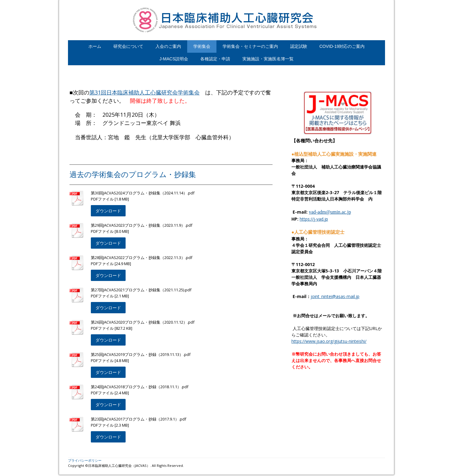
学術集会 (202, 46)
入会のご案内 (168, 46)
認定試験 (299, 46)
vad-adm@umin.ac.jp (330, 212)
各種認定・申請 (215, 59)
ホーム (95, 46)
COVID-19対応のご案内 (342, 46)
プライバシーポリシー (85, 460)
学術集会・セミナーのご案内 (250, 46)
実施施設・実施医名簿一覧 (268, 59)
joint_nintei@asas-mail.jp (335, 296)
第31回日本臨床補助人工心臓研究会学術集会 (144, 92)
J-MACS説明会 (174, 59)
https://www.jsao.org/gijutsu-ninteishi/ (329, 341)
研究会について (128, 46)
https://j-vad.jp (314, 219)
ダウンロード (108, 211)
